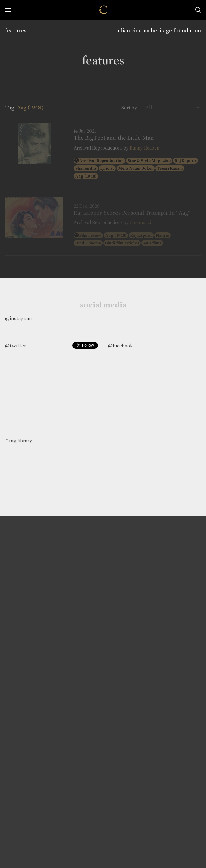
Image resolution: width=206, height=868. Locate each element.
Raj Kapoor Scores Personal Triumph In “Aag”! (133, 213)
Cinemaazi (140, 223)
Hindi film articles (122, 243)
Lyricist (107, 168)
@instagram (18, 318)
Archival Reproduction (101, 161)
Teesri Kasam (170, 168)
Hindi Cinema (88, 243)
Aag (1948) (86, 176)
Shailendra (86, 168)
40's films (152, 243)
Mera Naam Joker (136, 168)
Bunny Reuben (145, 148)
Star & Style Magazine (149, 161)
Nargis (162, 235)
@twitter (16, 346)
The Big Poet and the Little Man (114, 138)
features (16, 31)
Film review (90, 235)
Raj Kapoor (185, 161)
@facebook (120, 346)
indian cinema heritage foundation (158, 31)
